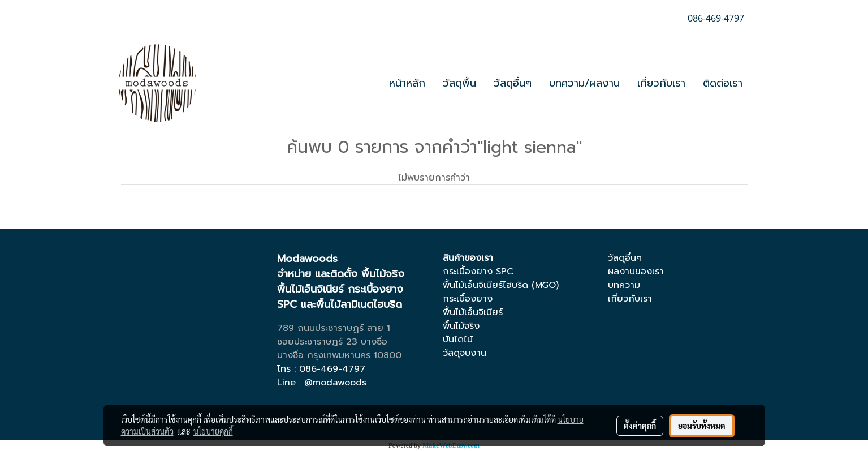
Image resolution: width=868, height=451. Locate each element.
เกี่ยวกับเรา (661, 83)
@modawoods (335, 383)
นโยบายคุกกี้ (213, 431)
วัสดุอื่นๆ (513, 83)
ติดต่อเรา (723, 83)
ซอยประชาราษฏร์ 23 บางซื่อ (332, 342)
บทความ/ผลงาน (584, 83)
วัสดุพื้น (459, 83)
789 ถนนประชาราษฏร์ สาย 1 (334, 328)
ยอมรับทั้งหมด (702, 426)
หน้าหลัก (407, 83)
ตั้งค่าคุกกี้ (640, 426)
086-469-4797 (332, 369)
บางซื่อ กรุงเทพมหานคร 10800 (339, 355)
